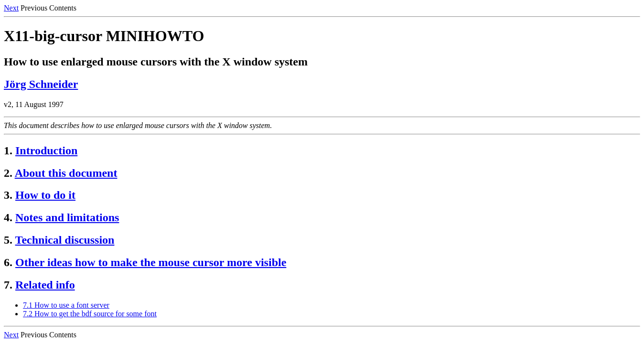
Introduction (46, 150)
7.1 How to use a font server (66, 305)
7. (8, 285)
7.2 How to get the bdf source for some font (90, 314)
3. (8, 195)
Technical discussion (65, 240)
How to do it (45, 195)
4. (8, 217)
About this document (66, 173)
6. (8, 262)
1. (8, 150)
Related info (45, 285)
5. (8, 240)
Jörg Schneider (41, 84)
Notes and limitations (67, 217)
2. (8, 173)
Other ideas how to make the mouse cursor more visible (151, 262)
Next (11, 8)
